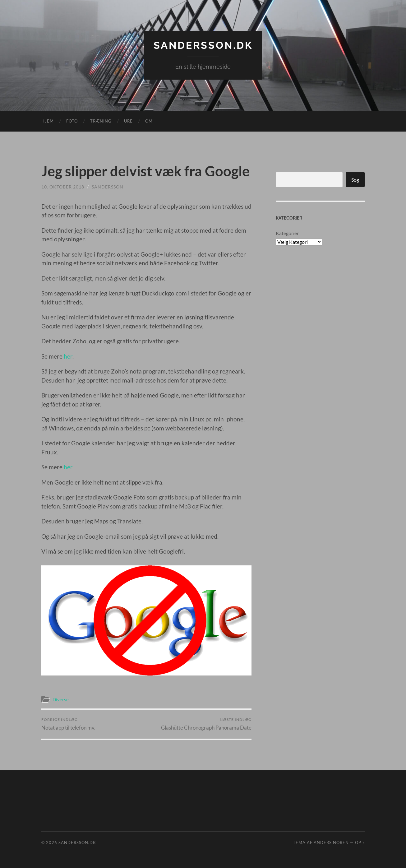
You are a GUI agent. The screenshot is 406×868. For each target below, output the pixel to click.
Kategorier (287, 233)
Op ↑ (360, 842)
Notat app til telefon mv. (68, 724)
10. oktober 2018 (63, 187)
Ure (128, 121)
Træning (101, 121)
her (68, 356)
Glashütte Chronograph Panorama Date (206, 724)
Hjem (48, 121)
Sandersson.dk (203, 45)
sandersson (108, 187)
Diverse (61, 699)
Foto (72, 121)
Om (149, 121)
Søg (355, 180)
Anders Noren (331, 842)
